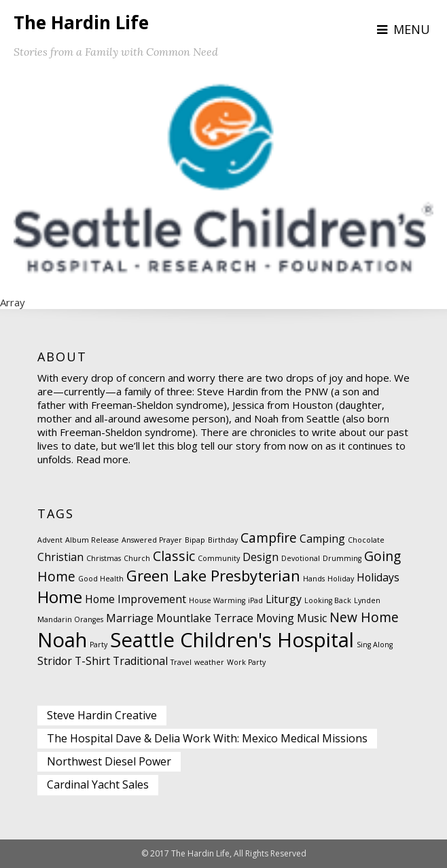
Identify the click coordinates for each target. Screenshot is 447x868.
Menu (412, 29)
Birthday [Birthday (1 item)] (223, 540)
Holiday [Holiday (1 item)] (341, 579)
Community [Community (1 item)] (219, 558)
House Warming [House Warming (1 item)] (217, 600)
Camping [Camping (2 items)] (322, 539)
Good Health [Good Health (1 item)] (101, 579)
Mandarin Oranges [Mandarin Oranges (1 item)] (70, 619)
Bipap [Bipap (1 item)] (195, 540)
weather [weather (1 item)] (209, 662)
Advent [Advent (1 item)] (50, 540)
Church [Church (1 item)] (137, 558)
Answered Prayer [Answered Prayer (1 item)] (152, 540)
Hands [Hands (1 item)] (314, 579)
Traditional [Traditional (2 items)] (140, 661)
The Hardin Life (81, 22)
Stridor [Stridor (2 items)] (55, 661)
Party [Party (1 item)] (99, 645)
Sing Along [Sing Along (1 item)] (375, 645)
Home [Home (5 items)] (60, 597)
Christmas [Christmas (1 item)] (104, 558)
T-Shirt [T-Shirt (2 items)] (92, 661)
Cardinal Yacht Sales (98, 784)
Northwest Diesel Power (109, 761)
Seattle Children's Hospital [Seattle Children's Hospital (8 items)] (232, 640)
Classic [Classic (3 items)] (174, 556)
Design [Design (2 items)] (261, 557)
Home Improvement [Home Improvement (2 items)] (136, 599)
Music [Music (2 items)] (312, 618)
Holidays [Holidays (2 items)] (378, 577)
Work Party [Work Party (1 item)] (246, 662)
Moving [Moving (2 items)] (275, 618)
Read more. (103, 459)
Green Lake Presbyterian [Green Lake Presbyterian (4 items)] (213, 575)
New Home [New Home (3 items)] (364, 617)
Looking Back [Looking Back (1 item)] (328, 600)
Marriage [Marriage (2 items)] (130, 618)
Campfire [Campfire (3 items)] (269, 538)
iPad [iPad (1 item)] (255, 600)
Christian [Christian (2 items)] (60, 557)
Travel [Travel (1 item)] (181, 662)
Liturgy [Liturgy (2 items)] (284, 599)
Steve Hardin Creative (102, 715)
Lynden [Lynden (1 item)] (367, 600)
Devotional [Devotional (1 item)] (301, 558)
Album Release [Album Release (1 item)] (92, 540)
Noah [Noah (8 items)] (62, 640)
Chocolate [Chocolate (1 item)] (366, 540)
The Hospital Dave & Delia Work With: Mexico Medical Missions (207, 738)
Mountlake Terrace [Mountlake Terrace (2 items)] (205, 618)
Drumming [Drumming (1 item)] (342, 558)
